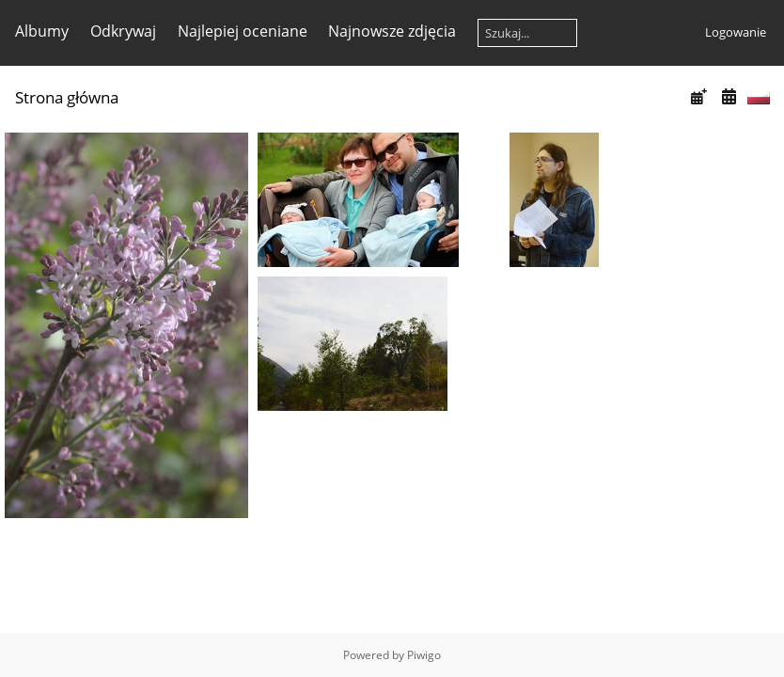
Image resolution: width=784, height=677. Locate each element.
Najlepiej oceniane (243, 31)
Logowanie (736, 32)
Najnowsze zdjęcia (392, 31)
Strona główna (67, 97)
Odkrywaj (123, 31)
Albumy (42, 31)
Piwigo (424, 655)
